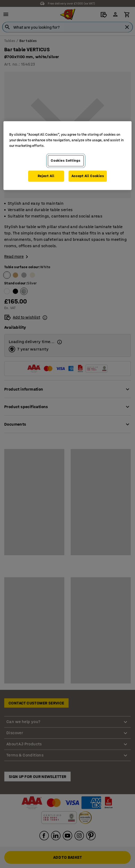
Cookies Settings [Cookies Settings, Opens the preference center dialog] (66, 161)
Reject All (46, 176)
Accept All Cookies (88, 176)
